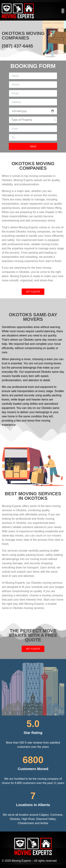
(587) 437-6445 (17, 46)
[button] (63, 11)
